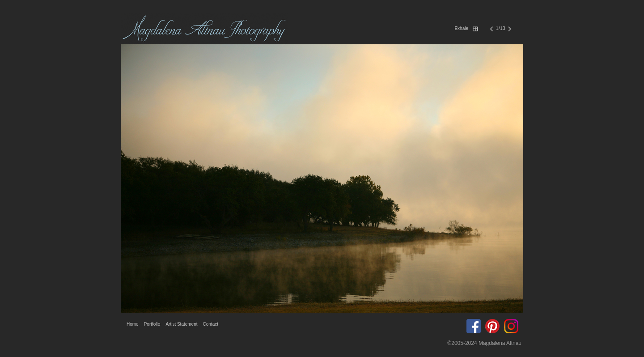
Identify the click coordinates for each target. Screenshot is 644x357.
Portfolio (152, 324)
